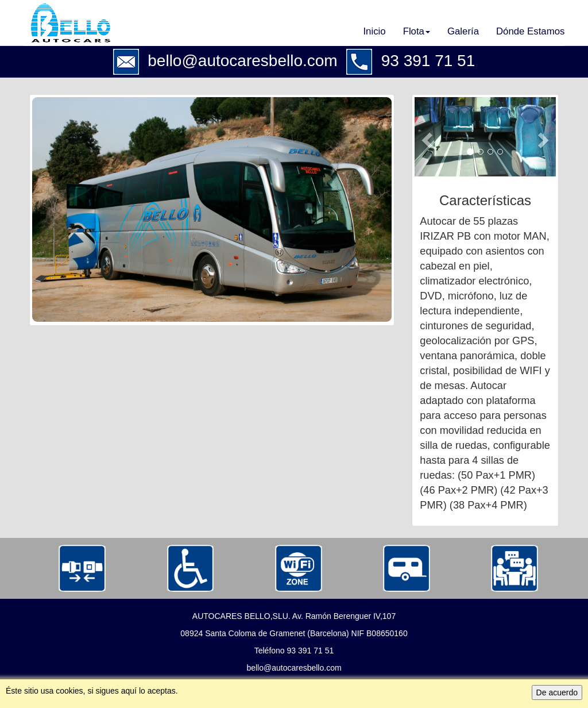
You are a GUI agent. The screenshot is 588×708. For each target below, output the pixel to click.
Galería (463, 31)
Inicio (374, 31)
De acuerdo (557, 692)
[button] (425, 137)
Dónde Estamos (530, 31)
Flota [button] (417, 31)
